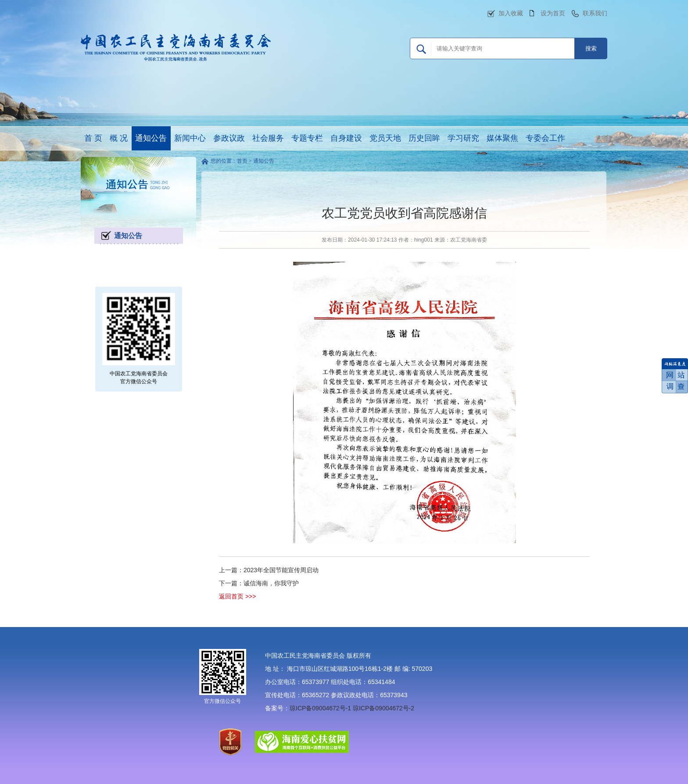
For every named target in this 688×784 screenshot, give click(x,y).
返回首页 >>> (237, 596)
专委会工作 (545, 138)
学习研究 (463, 138)
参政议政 (229, 138)
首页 (242, 161)
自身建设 (346, 138)
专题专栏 (307, 138)
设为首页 (553, 13)
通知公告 (151, 138)
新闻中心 (190, 138)
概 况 (119, 138)
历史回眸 (424, 138)
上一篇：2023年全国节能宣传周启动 (269, 570)
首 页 (93, 138)
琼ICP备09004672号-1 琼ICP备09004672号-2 (352, 708)
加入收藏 (511, 13)
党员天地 (385, 138)
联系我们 (595, 13)
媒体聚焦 (502, 138)
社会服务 (268, 138)
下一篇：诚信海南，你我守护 (259, 583)
